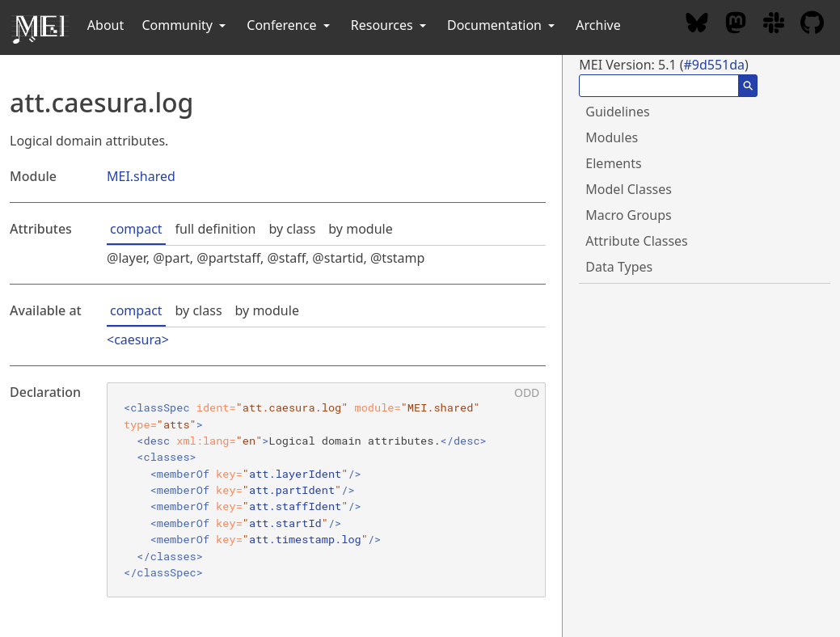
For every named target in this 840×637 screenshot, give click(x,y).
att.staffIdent (295, 506)
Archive (598, 25)
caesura (138, 340)
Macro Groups (628, 215)
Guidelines (617, 112)
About (106, 25)
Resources (390, 25)
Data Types (619, 267)
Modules (612, 137)
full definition (216, 229)
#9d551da (714, 65)
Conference (289, 25)
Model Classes (629, 189)
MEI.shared (141, 176)
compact (136, 229)
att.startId (285, 523)
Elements (613, 163)
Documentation (502, 25)
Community (185, 25)
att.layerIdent (295, 474)
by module (360, 229)
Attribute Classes (636, 241)
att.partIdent (292, 490)
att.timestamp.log (305, 539)
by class (292, 229)
